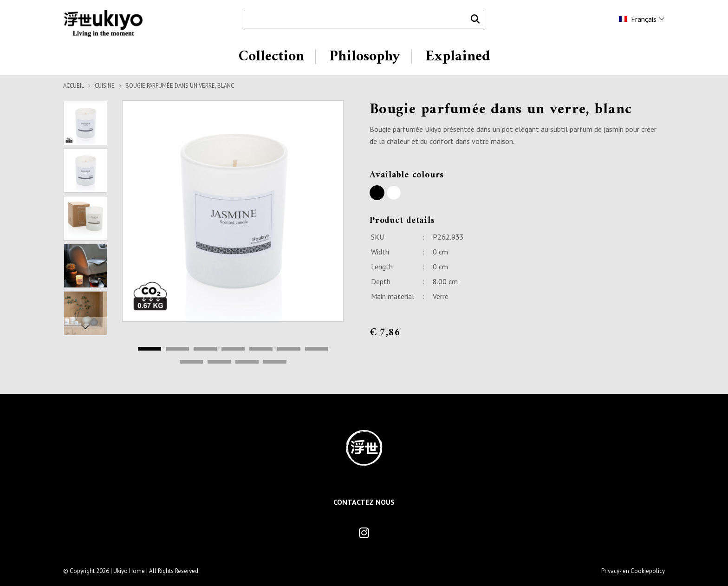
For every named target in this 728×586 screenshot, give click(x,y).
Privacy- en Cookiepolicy (633, 571)
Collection (271, 57)
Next (85, 326)
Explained (458, 57)
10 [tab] (247, 362)
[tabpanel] (233, 211)
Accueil (74, 86)
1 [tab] (149, 349)
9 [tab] (219, 362)
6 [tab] (289, 349)
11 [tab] (275, 362)
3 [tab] (205, 349)
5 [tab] (261, 349)
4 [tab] (233, 349)
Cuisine (105, 86)
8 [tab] (191, 362)
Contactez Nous (364, 502)
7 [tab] (317, 349)
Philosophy (365, 57)
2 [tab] (177, 349)
